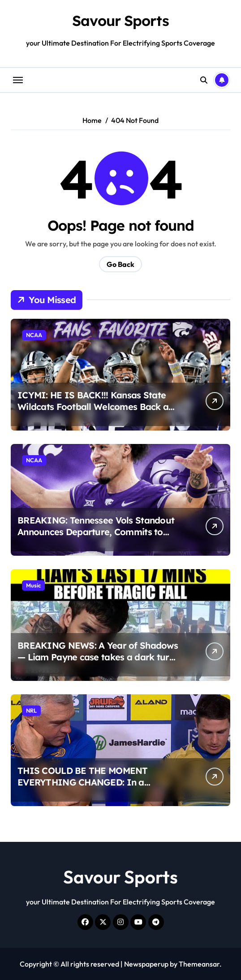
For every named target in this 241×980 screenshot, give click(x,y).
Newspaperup (146, 964)
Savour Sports (120, 21)
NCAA (34, 335)
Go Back (120, 264)
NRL (31, 710)
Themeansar (199, 964)
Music (33, 585)
